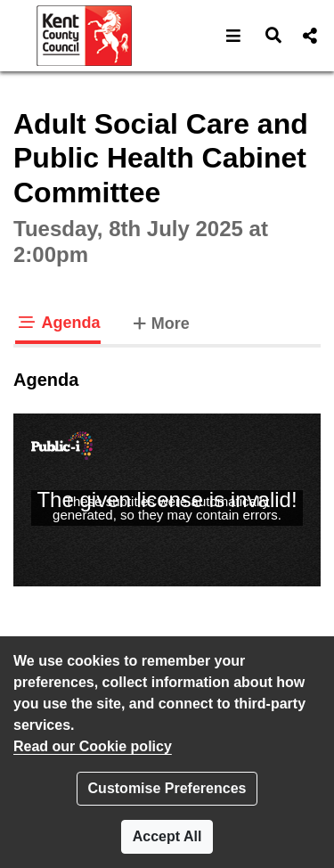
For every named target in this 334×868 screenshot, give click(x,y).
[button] (234, 36)
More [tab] (159, 322)
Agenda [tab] (58, 323)
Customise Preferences (167, 788)
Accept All (167, 836)
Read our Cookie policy (93, 746)
